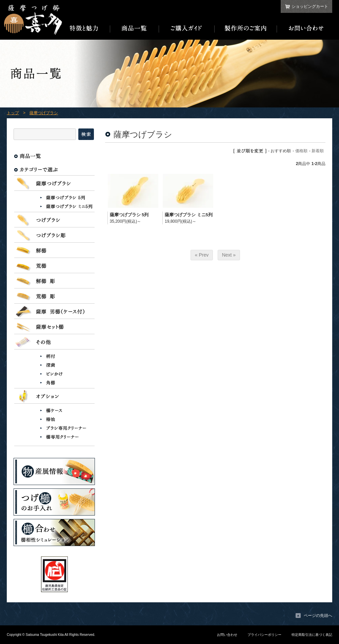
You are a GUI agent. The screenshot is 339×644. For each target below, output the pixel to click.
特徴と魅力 (86, 28)
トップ (13, 113)
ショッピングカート (310, 6)
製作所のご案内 (246, 28)
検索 (86, 134)
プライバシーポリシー (264, 635)
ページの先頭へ (318, 616)
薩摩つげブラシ (44, 113)
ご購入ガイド (187, 28)
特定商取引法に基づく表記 (312, 635)
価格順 (301, 151)
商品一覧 (135, 28)
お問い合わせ (305, 28)
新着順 (318, 151)
